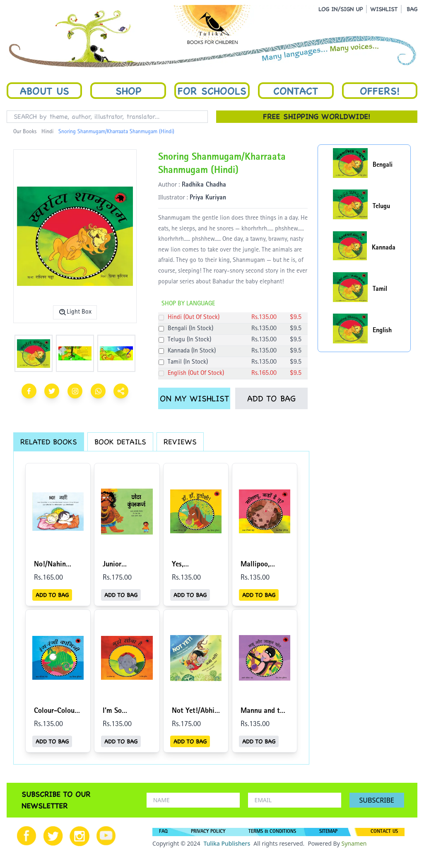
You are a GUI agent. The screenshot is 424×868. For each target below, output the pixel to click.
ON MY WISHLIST (194, 398)
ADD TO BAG (271, 398)
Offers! (380, 91)
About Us (45, 91)
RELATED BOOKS (49, 442)
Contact (296, 91)
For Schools (212, 91)
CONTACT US (384, 832)
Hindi (47, 132)
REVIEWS (180, 442)
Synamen (354, 843)
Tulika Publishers (227, 843)
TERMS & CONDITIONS (272, 832)
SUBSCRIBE (377, 800)
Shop (128, 91)
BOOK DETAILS (120, 442)
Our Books (25, 132)
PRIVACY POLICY (208, 832)
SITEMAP (328, 832)
